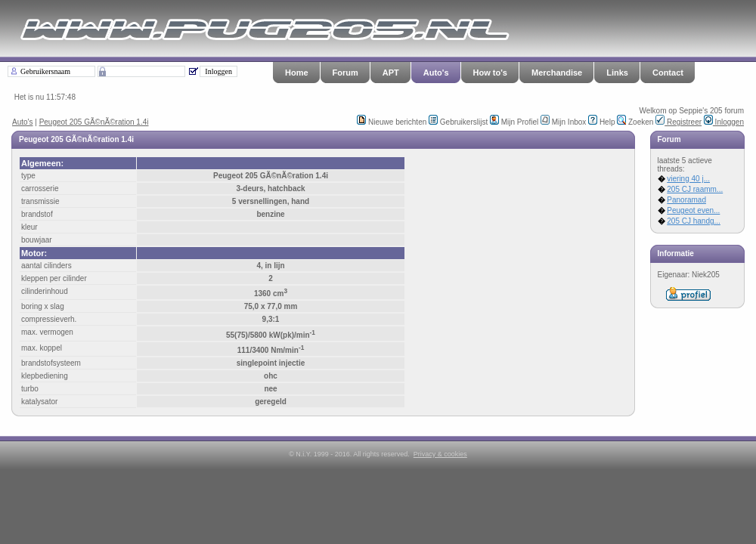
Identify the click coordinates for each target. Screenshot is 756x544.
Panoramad (686, 200)
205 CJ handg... (694, 221)
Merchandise (557, 73)
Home (297, 73)
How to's (490, 73)
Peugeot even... (693, 210)
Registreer (679, 122)
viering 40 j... (688, 179)
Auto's (436, 73)
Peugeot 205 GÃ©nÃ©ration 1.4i (94, 122)
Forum (345, 73)
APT (391, 73)
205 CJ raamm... (695, 189)
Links (617, 73)
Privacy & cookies (440, 454)
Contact (668, 73)
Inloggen (724, 122)
